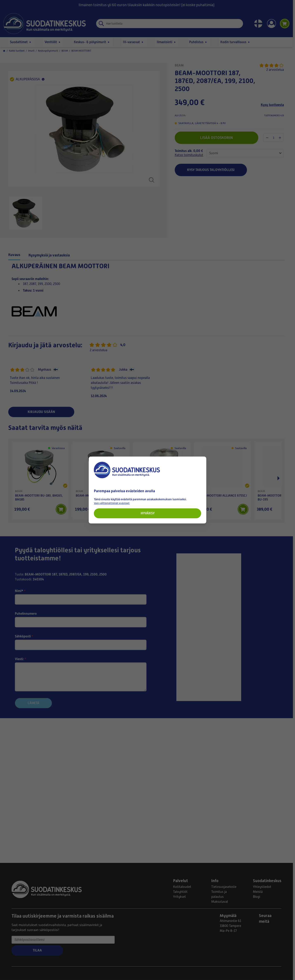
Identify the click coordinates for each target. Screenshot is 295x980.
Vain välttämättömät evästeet (112, 503)
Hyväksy (148, 513)
